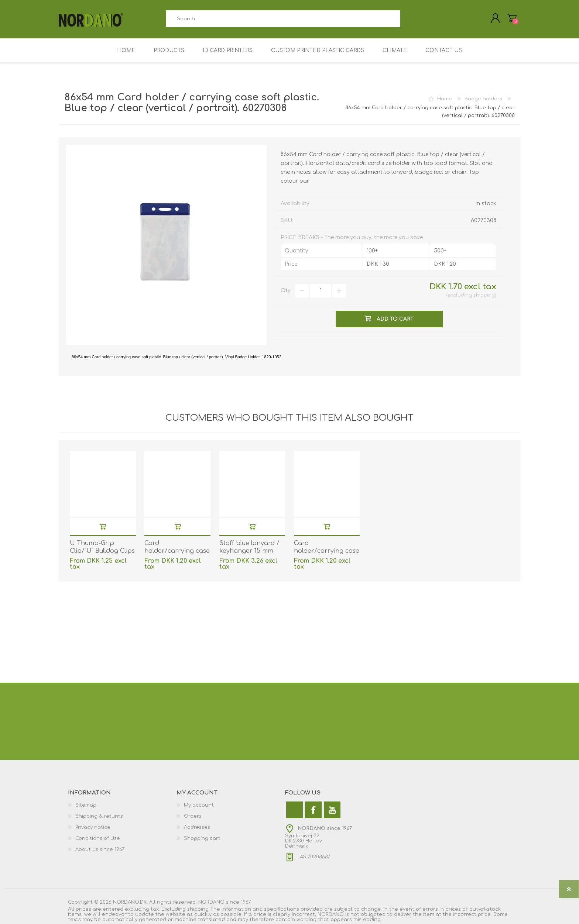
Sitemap (86, 805)
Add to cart (103, 526)
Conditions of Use (98, 838)
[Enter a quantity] (321, 291)
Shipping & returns (99, 816)
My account (199, 805)
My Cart (512, 18)
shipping (484, 295)
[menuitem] (122, 805)
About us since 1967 (100, 849)
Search (409, 19)
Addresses (197, 827)
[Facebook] (313, 810)
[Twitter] (294, 810)
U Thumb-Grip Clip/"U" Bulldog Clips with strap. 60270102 (102, 551)
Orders (193, 816)
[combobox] (283, 19)
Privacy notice (93, 827)
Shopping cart (202, 838)
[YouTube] (332, 810)
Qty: (286, 291)
